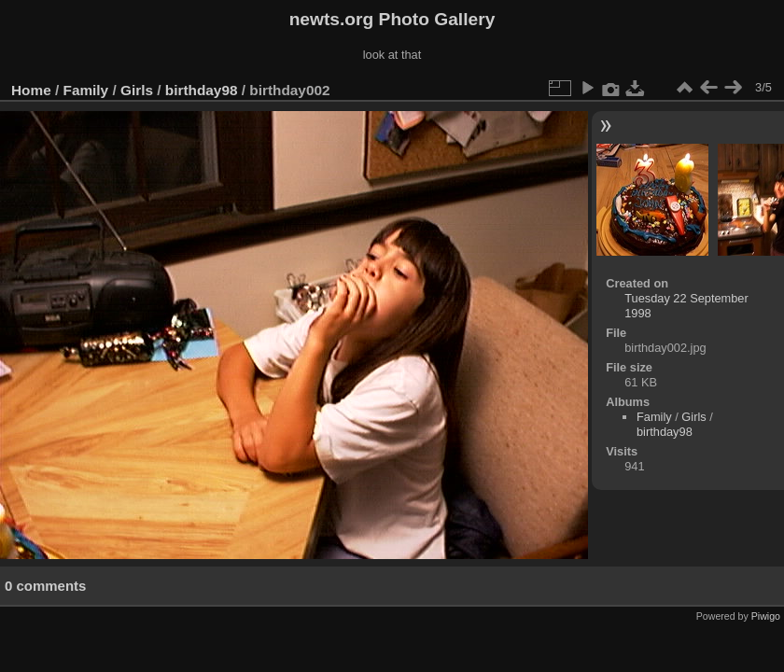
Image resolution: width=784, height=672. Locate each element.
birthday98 (202, 90)
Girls (137, 90)
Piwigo (766, 616)
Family (86, 90)
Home (31, 90)
